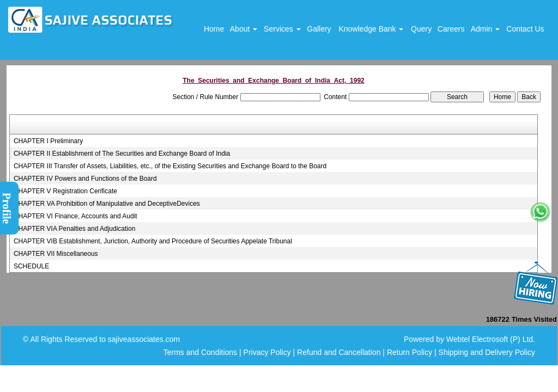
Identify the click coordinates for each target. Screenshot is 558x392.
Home (214, 29)
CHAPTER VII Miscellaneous (56, 254)
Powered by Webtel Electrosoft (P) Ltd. (469, 339)
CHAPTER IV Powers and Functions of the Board (85, 179)
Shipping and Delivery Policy (487, 352)
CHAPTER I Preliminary (48, 141)
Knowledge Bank (371, 29)
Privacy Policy (267, 352)
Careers (451, 29)
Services (282, 29)
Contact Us (525, 29)
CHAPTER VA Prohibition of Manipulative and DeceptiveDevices (107, 204)
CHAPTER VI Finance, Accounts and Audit (75, 216)
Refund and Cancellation (340, 352)
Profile (7, 208)
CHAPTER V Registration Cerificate (65, 191)
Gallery (319, 29)
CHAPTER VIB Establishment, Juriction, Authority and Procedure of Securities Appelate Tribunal (153, 241)
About (244, 29)
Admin (486, 29)
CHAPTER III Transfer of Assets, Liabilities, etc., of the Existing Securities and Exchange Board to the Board (170, 166)
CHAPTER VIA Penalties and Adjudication (74, 229)
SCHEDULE (31, 266)
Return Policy (410, 352)
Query (421, 29)
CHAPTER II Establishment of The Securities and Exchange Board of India (122, 154)
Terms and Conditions (200, 352)
